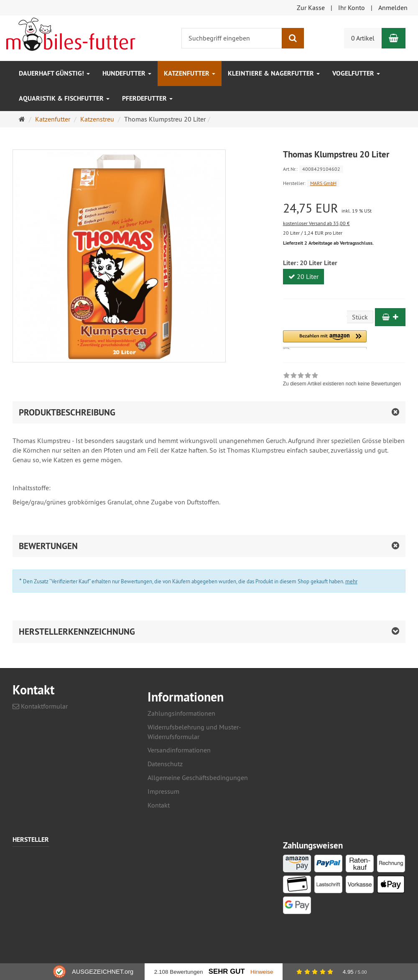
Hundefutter (127, 73)
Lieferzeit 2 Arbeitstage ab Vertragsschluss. (328, 243)
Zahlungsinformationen (181, 713)
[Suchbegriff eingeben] (232, 38)
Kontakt (159, 805)
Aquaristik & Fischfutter (64, 98)
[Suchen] (293, 38)
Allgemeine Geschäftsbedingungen (198, 777)
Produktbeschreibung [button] (67, 412)
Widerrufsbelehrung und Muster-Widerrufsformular (194, 732)
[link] (342, 380)
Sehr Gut (227, 971)
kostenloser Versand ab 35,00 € (316, 223)
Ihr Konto (352, 8)
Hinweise (262, 972)
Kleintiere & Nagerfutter (274, 73)
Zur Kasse (311, 8)
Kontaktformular (40, 706)
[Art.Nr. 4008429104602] (344, 168)
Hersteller (31, 840)
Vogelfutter (356, 73)
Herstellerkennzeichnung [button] (77, 632)
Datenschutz (165, 764)
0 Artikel (363, 38)
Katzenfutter (190, 73)
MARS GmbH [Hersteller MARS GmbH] (323, 183)
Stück (360, 317)
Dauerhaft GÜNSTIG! (54, 73)
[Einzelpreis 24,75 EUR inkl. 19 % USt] (344, 208)
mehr (351, 581)
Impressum (163, 791)
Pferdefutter (147, 98)
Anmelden (393, 8)
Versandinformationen (179, 750)
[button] (325, 340)
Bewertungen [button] (48, 546)
